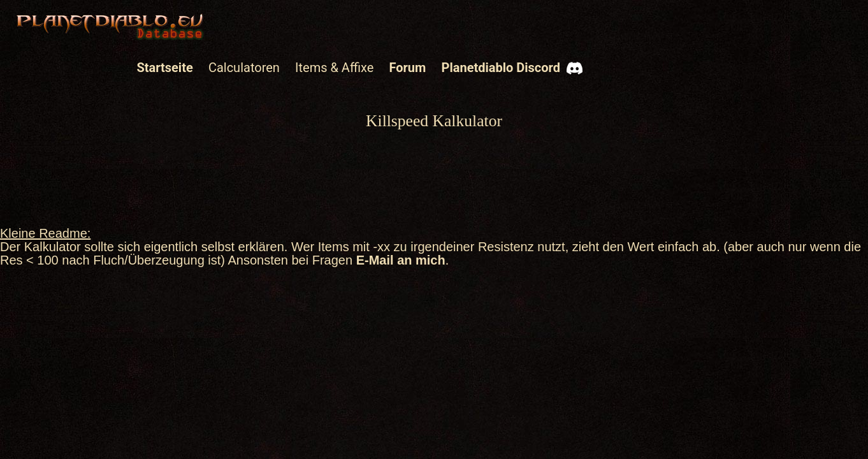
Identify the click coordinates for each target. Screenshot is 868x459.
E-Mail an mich (401, 260)
